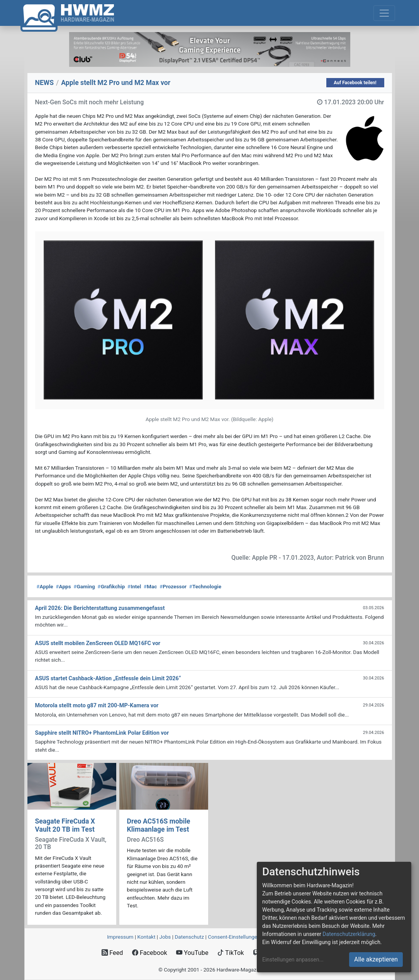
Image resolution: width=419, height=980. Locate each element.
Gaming (84, 586)
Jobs (165, 937)
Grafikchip (111, 586)
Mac (150, 586)
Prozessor (173, 586)
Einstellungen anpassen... (293, 960)
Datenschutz (189, 937)
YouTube (192, 953)
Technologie (205, 586)
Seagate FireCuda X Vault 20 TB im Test (65, 825)
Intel (134, 586)
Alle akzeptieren (376, 959)
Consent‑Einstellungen (234, 937)
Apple (45, 586)
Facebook (150, 953)
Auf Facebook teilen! (355, 83)
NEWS (45, 83)
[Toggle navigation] (384, 13)
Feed (112, 953)
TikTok (231, 953)
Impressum (120, 937)
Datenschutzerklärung (349, 934)
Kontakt (147, 937)
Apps (63, 586)
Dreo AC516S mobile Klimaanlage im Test (159, 825)
